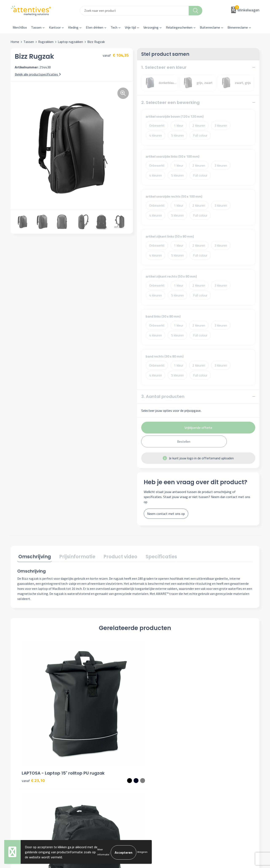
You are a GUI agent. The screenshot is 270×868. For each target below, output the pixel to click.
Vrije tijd (130, 27)
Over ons (85, 758)
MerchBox (20, 27)
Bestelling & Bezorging (156, 764)
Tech (114, 27)
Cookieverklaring (213, 764)
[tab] (34, 557)
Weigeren (142, 852)
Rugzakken (46, 42)
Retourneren (149, 777)
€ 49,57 (151, 713)
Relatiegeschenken (179, 27)
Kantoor (55, 27)
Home (15, 42)
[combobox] (134, 11)
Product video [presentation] (116, 556)
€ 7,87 (91, 713)
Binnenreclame (238, 27)
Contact (146, 758)
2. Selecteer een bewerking (170, 102)
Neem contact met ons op (166, 514)
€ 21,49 (210, 713)
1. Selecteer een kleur (164, 67)
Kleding (73, 27)
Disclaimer (209, 777)
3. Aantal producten (163, 396)
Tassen (36, 27)
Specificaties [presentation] (154, 556)
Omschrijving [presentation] (34, 556)
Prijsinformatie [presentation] (74, 556)
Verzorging (151, 27)
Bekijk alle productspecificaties (38, 74)
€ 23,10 (33, 713)
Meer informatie (103, 852)
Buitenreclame (210, 27)
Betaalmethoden (152, 771)
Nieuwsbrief (87, 764)
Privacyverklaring (214, 771)
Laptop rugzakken (70, 42)
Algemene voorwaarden (219, 758)
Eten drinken (95, 27)
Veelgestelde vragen (93, 771)
